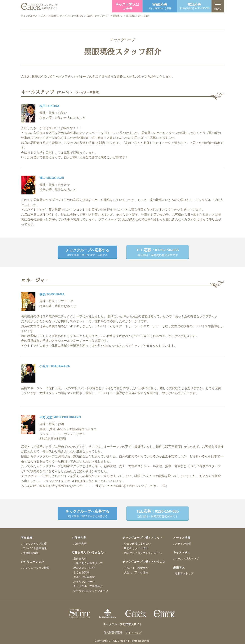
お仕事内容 (80, 544)
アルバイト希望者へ (136, 568)
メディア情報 (183, 544)
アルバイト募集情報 (35, 548)
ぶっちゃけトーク (84, 582)
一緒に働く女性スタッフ (88, 563)
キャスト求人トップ (187, 559)
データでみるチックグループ (91, 591)
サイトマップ (133, 633)
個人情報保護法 (113, 633)
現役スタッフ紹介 (84, 568)
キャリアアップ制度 (35, 544)
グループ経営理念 (84, 577)
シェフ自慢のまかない (137, 544)
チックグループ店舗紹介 (88, 586)
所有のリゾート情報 (136, 548)
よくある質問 (81, 572)
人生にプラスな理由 (136, 572)
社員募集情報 (31, 553)
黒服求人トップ (184, 573)
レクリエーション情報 (36, 568)
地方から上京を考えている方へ (143, 553)
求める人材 (80, 559)
